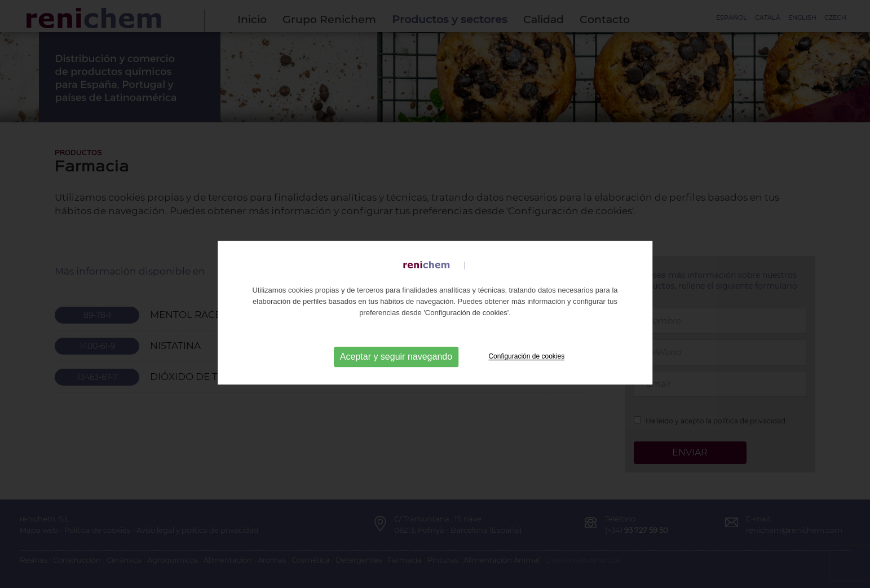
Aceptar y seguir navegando (396, 372)
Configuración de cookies (526, 372)
